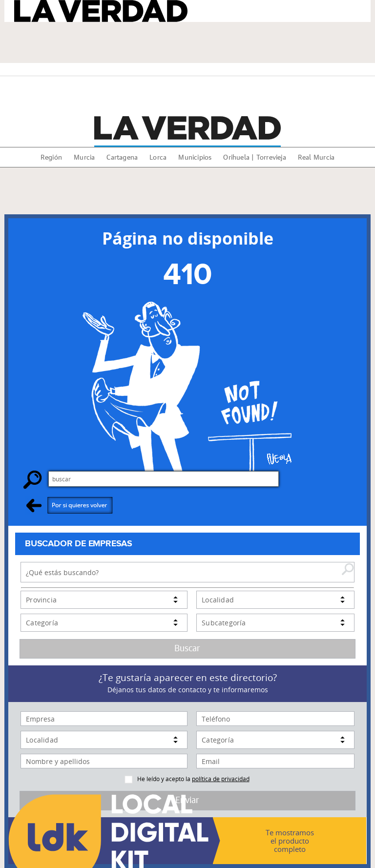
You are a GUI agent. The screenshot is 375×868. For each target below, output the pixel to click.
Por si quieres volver (70, 505)
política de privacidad (221, 779)
